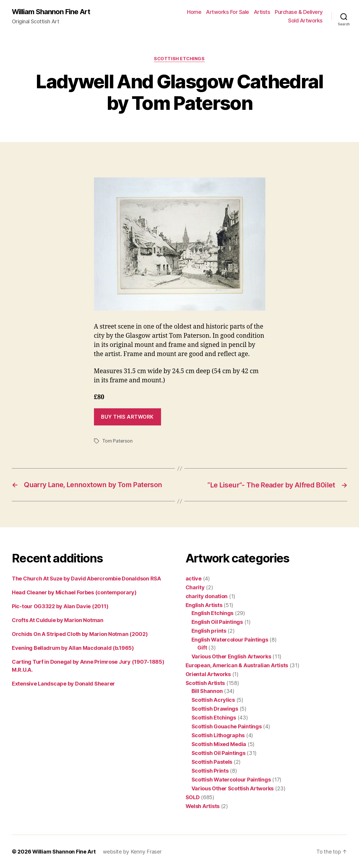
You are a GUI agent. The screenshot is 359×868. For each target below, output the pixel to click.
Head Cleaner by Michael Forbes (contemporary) (74, 592)
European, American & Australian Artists (237, 665)
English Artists (204, 605)
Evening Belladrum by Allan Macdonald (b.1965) (73, 648)
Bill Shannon (207, 691)
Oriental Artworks (208, 674)
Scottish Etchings (179, 59)
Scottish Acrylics (213, 700)
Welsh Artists (203, 806)
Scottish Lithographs (218, 735)
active (194, 578)
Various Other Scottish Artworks (233, 788)
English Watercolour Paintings (230, 639)
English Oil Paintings (217, 622)
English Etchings (213, 613)
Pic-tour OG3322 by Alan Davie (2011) (60, 606)
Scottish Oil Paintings (219, 753)
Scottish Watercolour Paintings (231, 779)
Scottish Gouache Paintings (227, 726)
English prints (209, 630)
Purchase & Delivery (299, 12)
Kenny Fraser (146, 851)
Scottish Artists (205, 683)
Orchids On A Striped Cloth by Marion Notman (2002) (80, 634)
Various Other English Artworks (231, 656)
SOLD (193, 797)
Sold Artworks (305, 21)
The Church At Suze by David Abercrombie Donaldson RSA (86, 578)
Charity (195, 587)
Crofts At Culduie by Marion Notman (58, 620)
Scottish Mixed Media (219, 744)
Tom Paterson (117, 441)
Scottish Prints (210, 770)
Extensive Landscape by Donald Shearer (63, 683)
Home (194, 12)
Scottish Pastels (212, 762)
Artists (262, 12)
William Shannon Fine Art (51, 12)
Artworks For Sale (228, 12)
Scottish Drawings (215, 708)
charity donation (207, 596)
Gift (202, 647)
